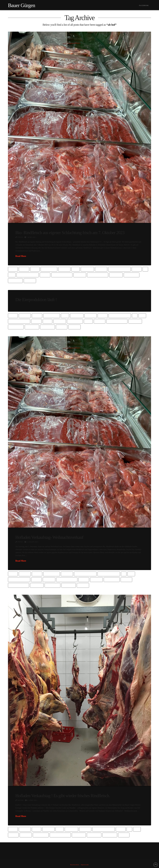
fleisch (45, 275)
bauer (35, 269)
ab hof (13, 269)
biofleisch (87, 269)
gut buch (26, 835)
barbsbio (25, 315)
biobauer (64, 269)
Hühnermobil (75, 321)
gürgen (84, 579)
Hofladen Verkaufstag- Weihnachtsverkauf (49, 537)
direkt (137, 269)
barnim (24, 269)
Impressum (85, 865)
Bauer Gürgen (21, 5)
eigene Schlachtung (28, 275)
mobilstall (79, 835)
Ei (145, 269)
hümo (88, 321)
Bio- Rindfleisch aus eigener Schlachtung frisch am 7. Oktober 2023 (70, 233)
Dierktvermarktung (119, 269)
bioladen (101, 269)
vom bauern (15, 280)
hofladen (80, 275)
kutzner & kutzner (98, 275)
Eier (12, 275)
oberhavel (116, 275)
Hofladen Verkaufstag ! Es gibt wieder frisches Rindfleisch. (63, 796)
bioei (76, 269)
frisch (48, 321)
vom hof (62, 327)
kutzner (100, 321)
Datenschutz (75, 865)
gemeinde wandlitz (62, 275)
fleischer (49, 579)
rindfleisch (32, 327)
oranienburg (132, 275)
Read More (21, 256)
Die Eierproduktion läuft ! (36, 300)
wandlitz (30, 280)
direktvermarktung (120, 315)
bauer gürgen (49, 269)
